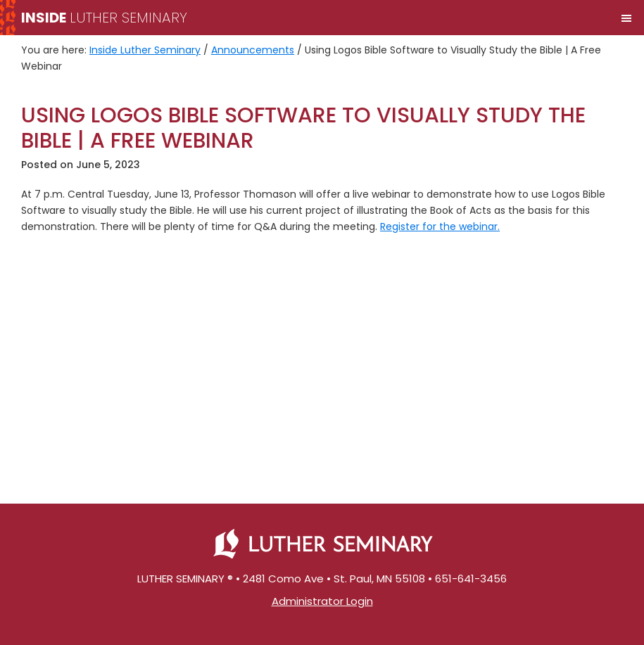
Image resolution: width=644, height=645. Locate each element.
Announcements (253, 50)
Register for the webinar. (440, 226)
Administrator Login (322, 601)
